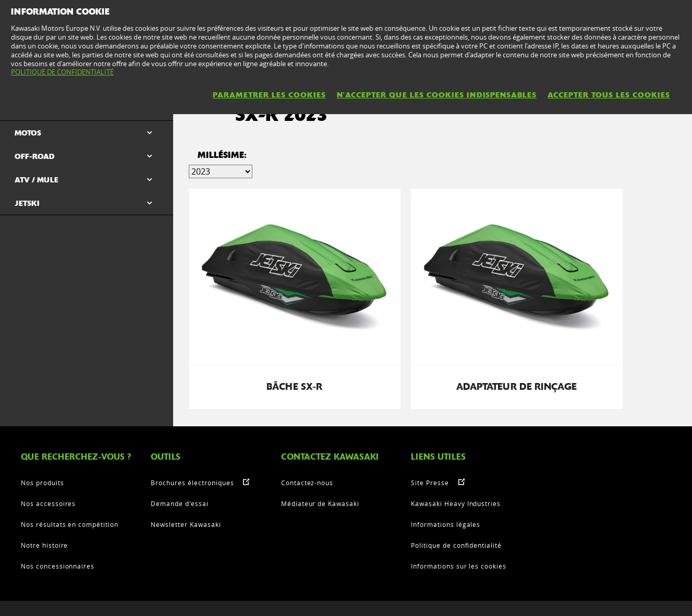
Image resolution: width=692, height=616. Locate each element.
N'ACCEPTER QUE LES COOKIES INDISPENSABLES (437, 95)
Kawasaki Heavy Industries (456, 460)
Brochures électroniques (192, 439)
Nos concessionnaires (58, 522)
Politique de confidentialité (456, 501)
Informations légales (446, 481)
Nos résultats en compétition (70, 481)
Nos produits (43, 439)
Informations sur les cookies (459, 522)
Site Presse (430, 439)
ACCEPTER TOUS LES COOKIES (609, 95)
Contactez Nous (185, 598)
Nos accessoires (48, 460)
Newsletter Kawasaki (186, 481)
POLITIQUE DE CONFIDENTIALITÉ (62, 72)
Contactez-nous (307, 439)
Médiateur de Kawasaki (320, 460)
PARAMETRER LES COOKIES (269, 95)
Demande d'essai (179, 460)
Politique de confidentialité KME (353, 598)
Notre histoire (44, 501)
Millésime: (222, 159)
